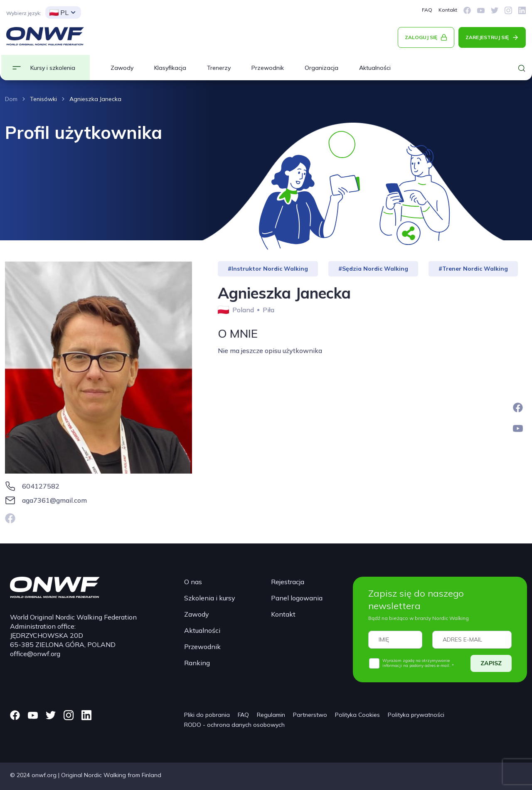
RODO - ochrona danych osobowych (234, 725)
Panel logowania (297, 598)
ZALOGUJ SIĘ (421, 37)
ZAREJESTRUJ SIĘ (487, 37)
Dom (11, 99)
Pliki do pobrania (207, 715)
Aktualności (375, 68)
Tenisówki (43, 99)
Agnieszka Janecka (95, 99)
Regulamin (271, 715)
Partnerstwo (310, 715)
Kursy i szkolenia (53, 68)
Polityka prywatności (416, 715)
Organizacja (321, 68)
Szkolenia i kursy (210, 598)
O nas (193, 582)
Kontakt (448, 10)
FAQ (427, 10)
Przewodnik (268, 68)
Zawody (122, 68)
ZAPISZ (491, 663)
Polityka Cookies (357, 715)
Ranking (197, 663)
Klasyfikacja (170, 68)
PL (59, 12)
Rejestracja (288, 582)
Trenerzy (219, 68)
